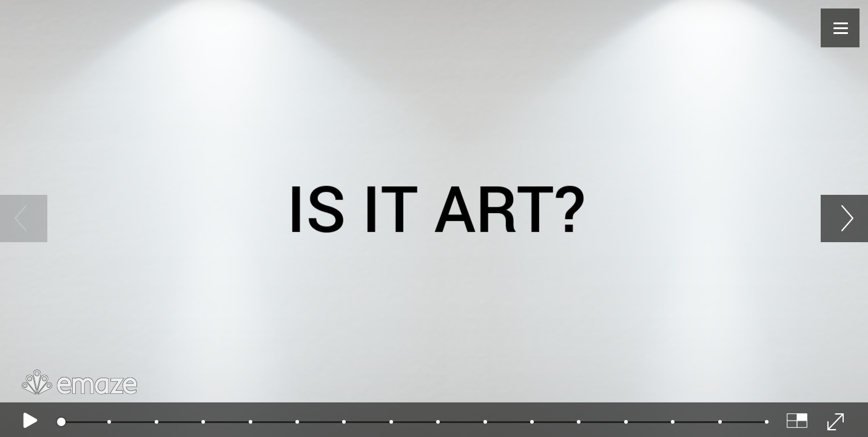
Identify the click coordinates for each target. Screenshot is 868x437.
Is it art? (436, 205)
